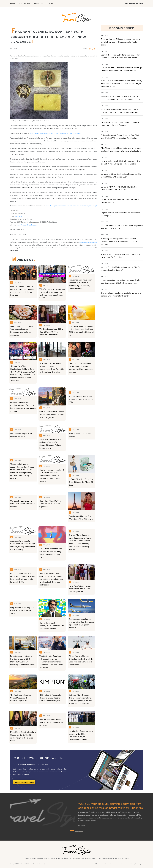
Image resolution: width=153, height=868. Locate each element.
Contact (108, 864)
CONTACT (51, 3)
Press (89, 864)
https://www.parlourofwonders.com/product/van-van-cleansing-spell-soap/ (55, 133)
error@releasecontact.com (88, 242)
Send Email (18, 216)
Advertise (98, 864)
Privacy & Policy (135, 864)
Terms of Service (120, 864)
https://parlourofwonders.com (27, 225)
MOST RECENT (24, 3)
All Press (38, 3)
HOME (13, 3)
